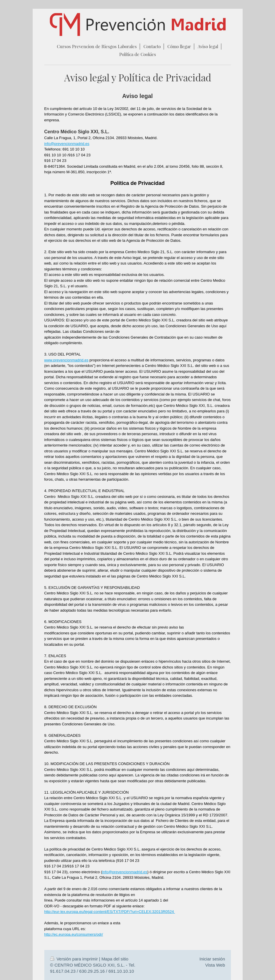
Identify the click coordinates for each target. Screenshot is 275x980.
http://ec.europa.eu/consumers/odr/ (74, 934)
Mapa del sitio (115, 959)
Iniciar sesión (212, 959)
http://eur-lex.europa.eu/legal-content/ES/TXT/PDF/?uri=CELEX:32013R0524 (110, 912)
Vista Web (215, 965)
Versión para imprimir (75, 959)
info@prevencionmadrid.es (67, 144)
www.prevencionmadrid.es (66, 360)
